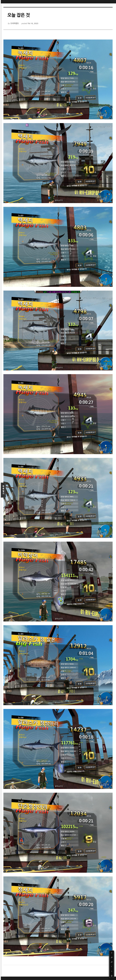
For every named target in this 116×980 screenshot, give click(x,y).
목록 (3, 490)
